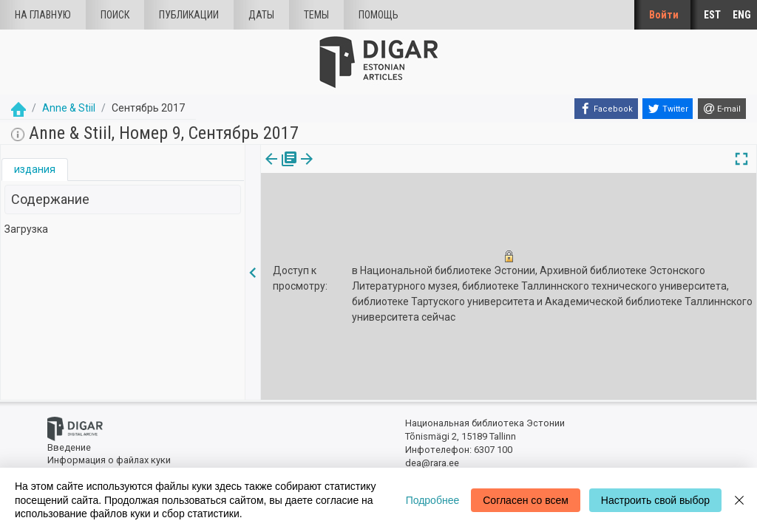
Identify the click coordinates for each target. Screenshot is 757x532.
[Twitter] (668, 109)
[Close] (739, 500)
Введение (69, 447)
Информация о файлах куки (109, 460)
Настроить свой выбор (655, 500)
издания (35, 169)
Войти (664, 15)
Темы (316, 15)
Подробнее (433, 500)
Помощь (378, 15)
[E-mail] (722, 109)
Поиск (115, 15)
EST (712, 15)
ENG (742, 15)
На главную (43, 15)
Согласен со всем (526, 500)
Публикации (189, 15)
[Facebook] (606, 109)
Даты (261, 15)
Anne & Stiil (69, 108)
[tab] (35, 170)
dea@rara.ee (432, 463)
